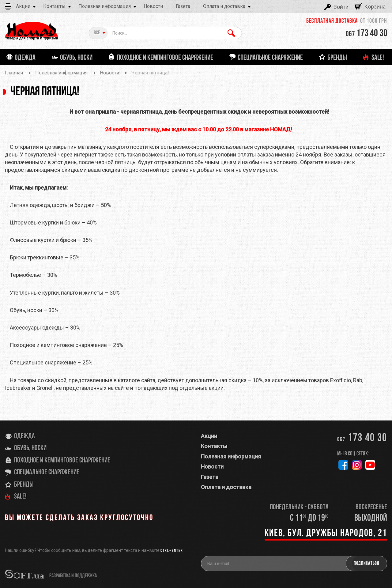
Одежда (24, 436)
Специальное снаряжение (47, 473)
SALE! (20, 497)
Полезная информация (105, 6)
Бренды (24, 485)
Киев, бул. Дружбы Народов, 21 (326, 533)
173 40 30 (367, 34)
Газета (183, 6)
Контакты (54, 6)
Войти (341, 7)
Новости (153, 6)
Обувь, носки (30, 448)
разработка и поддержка (73, 576)
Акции (23, 6)
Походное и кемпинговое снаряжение (62, 461)
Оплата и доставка (224, 6)
